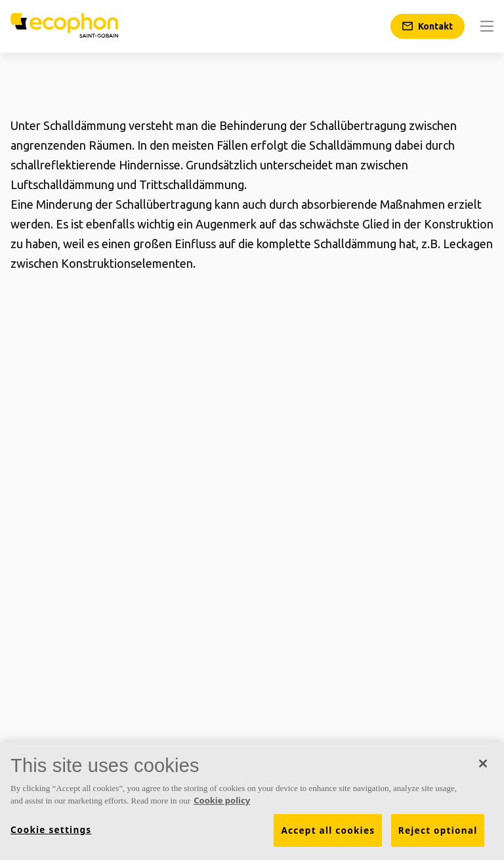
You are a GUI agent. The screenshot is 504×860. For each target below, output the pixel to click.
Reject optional (438, 830)
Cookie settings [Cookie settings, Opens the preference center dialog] (51, 830)
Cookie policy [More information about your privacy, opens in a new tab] (222, 800)
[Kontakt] (428, 26)
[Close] (483, 763)
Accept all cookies (328, 830)
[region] (252, 801)
